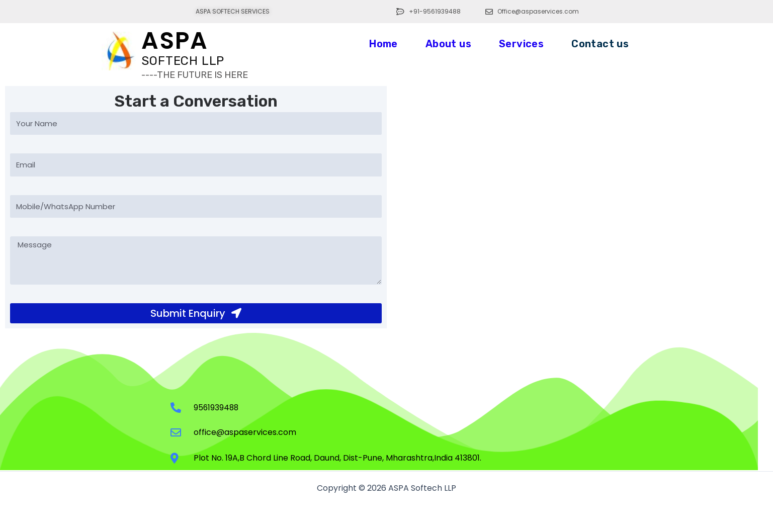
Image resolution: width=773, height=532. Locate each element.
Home (383, 44)
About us (448, 44)
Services (521, 44)
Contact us (600, 44)
